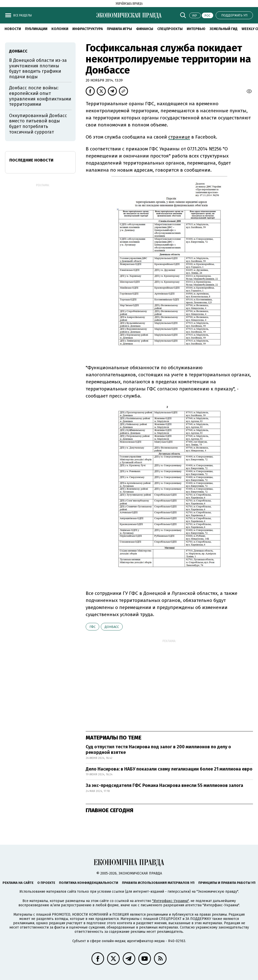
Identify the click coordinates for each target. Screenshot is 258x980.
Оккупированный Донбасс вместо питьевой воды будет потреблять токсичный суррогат (38, 124)
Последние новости (31, 160)
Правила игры (119, 29)
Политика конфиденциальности (89, 883)
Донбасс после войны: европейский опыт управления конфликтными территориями (40, 96)
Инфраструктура (88, 29)
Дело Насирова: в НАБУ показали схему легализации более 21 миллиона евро (169, 769)
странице (179, 137)
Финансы (145, 29)
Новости (13, 29)
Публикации (36, 29)
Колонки (60, 29)
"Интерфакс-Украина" (170, 901)
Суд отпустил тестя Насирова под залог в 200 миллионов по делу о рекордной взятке (158, 750)
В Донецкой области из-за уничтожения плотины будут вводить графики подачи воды (38, 69)
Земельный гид (223, 29)
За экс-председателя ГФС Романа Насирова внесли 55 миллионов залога (165, 785)
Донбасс (112, 627)
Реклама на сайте (18, 883)
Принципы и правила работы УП (227, 883)
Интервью (196, 29)
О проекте (46, 883)
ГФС (92, 627)
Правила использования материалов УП (158, 883)
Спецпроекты (170, 29)
